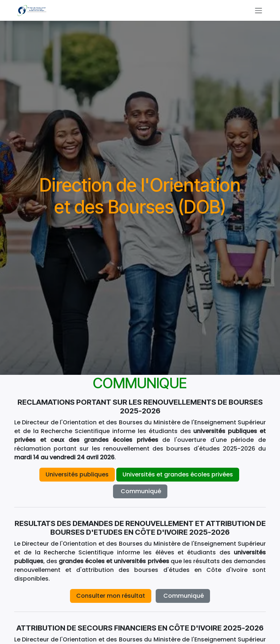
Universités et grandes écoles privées (178, 474)
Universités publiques (77, 474)
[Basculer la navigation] (258, 10)
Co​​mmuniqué (140, 491)
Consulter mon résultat (111, 596)
